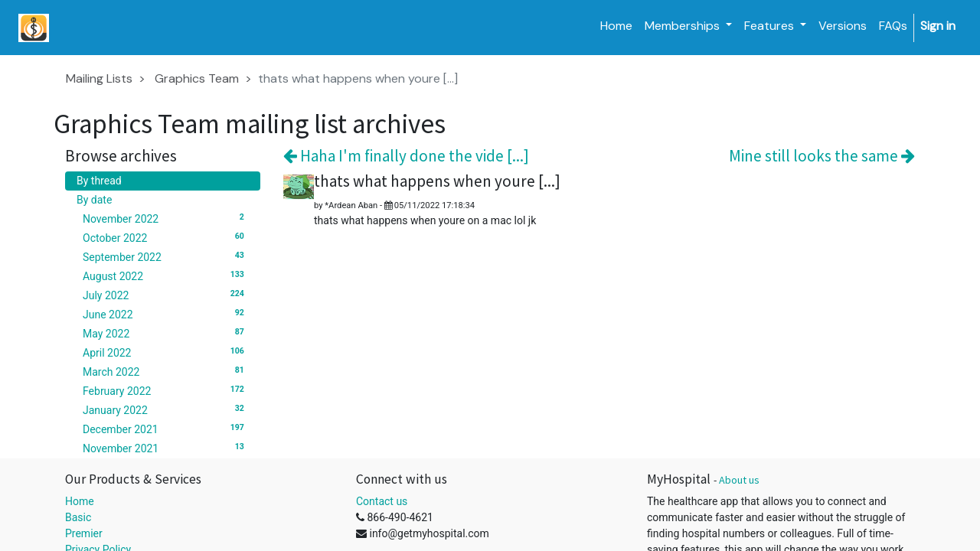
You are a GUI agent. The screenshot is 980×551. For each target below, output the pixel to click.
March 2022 (166, 371)
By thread (99, 181)
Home (80, 501)
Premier (84, 533)
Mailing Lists (99, 78)
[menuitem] (616, 26)
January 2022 (166, 409)
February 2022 (166, 390)
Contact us (382, 501)
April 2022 (166, 352)
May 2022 (166, 333)
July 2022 (166, 295)
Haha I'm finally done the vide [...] (406, 156)
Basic (78, 517)
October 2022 (166, 237)
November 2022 (166, 218)
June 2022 (166, 314)
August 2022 (166, 275)
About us (739, 480)
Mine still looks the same (822, 156)
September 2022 (166, 256)
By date (94, 200)
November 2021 (166, 448)
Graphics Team (197, 78)
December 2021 (166, 429)
